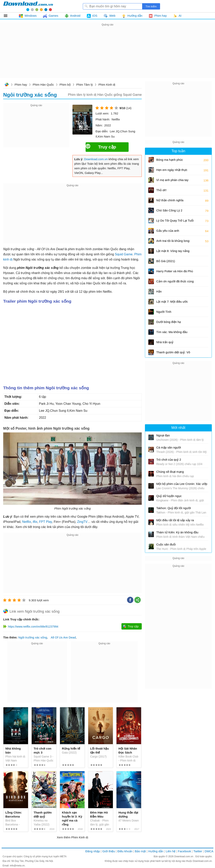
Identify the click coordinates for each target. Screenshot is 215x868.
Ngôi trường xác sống (33, 637)
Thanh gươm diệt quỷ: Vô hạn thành (173, 354)
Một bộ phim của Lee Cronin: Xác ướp (182, 484)
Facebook (185, 851)
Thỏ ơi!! (161, 190)
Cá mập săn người (169, 447)
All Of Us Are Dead (63, 637)
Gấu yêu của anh (168, 231)
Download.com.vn (7, 85)
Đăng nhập (93, 851)
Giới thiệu (109, 851)
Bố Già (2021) (166, 261)
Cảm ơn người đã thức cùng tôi (175, 283)
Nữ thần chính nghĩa (170, 200)
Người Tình (164, 312)
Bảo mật (140, 851)
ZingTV (82, 522)
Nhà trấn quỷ (165, 342)
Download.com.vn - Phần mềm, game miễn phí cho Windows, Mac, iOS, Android (28, 6)
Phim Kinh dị (107, 85)
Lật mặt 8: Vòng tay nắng (173, 251)
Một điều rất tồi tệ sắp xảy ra (175, 520)
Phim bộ (65, 85)
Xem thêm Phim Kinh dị (72, 837)
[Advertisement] (107, 55)
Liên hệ (171, 851)
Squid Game (124, 254)
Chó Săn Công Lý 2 (169, 210)
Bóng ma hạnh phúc (170, 160)
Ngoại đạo (163, 435)
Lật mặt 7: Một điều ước (172, 302)
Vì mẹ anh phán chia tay (172, 180)
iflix (35, 522)
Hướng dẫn (156, 851)
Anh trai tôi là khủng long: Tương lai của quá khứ (173, 242)
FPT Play (46, 522)
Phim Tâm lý (85, 85)
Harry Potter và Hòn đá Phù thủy (175, 273)
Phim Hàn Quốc (43, 85)
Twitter (198, 851)
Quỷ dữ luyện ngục (169, 496)
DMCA (209, 851)
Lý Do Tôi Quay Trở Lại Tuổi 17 (175, 222)
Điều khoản (125, 851)
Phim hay (21, 85)
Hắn (159, 291)
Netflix (26, 522)
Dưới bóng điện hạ (169, 322)
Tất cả (8, 16)
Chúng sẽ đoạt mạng (170, 472)
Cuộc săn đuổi (166, 544)
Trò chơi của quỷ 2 (169, 460)
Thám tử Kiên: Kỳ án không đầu (177, 532)
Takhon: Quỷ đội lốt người (173, 508)
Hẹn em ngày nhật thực (172, 170)
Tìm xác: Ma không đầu (172, 332)
